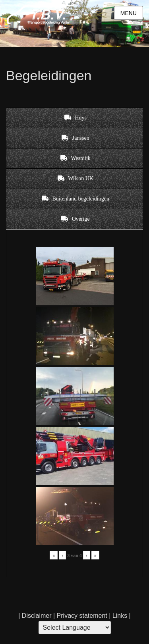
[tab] (74, 118)
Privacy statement (82, 616)
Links (119, 616)
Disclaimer (37, 616)
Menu (129, 13)
